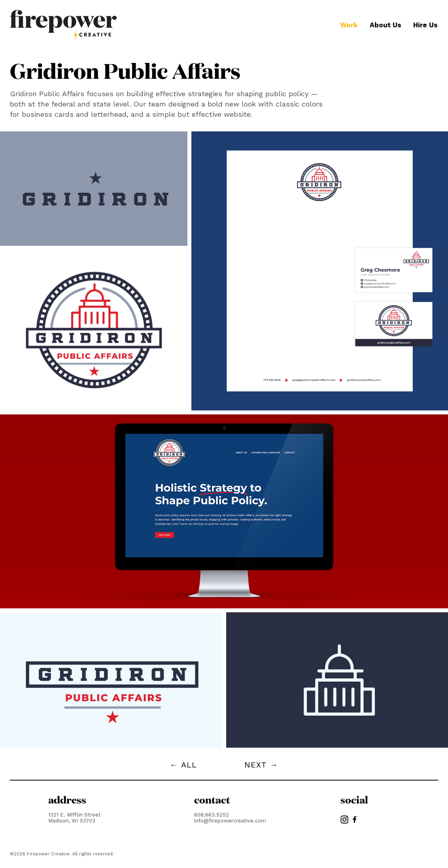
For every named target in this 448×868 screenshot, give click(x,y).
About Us (386, 25)
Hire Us (425, 25)
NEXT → (261, 765)
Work (349, 25)
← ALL (183, 765)
